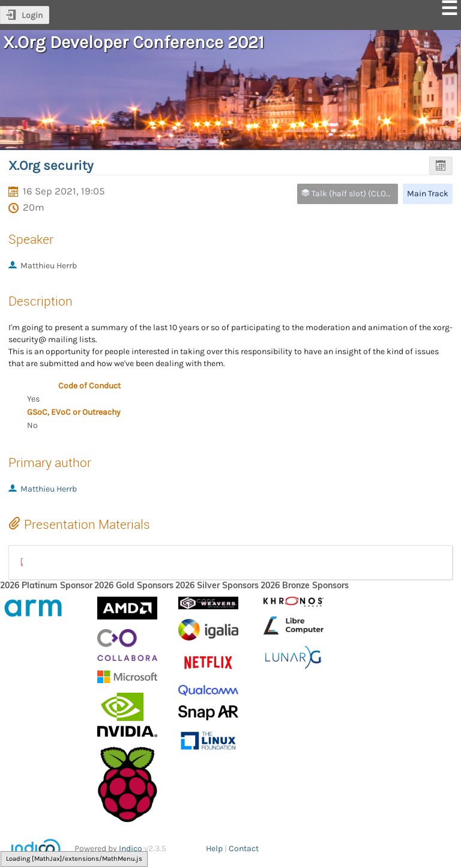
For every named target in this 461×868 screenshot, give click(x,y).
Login (32, 15)
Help (214, 848)
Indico (131, 848)
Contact (244, 848)
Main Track (428, 194)
